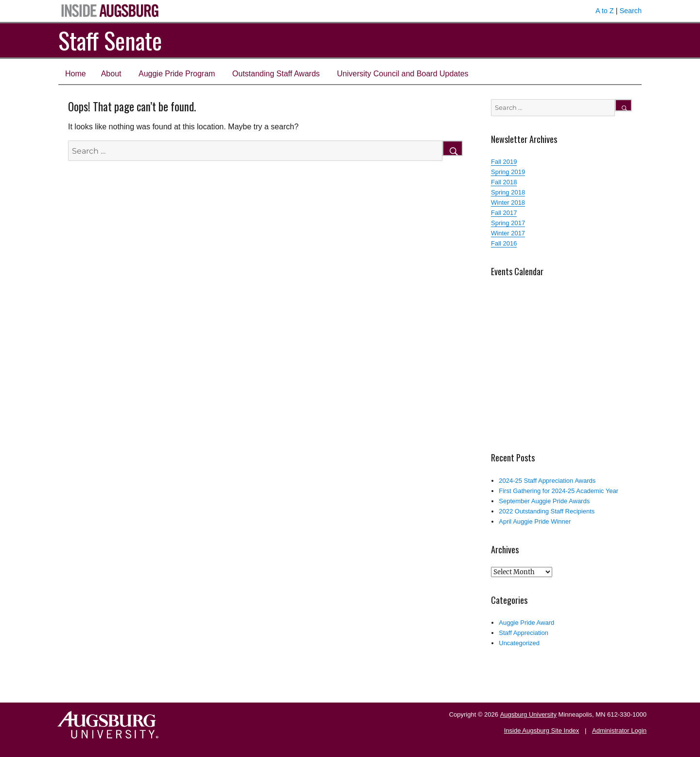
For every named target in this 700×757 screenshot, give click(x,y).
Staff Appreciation (524, 633)
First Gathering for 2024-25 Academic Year (559, 491)
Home (76, 74)
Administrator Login (619, 731)
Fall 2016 (504, 243)
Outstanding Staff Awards (276, 74)
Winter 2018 (508, 202)
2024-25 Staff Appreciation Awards (547, 481)
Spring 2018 (508, 192)
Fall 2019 (504, 162)
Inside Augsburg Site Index (542, 731)
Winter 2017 (508, 233)
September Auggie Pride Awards (544, 501)
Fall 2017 (504, 213)
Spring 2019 (508, 172)
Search (630, 11)
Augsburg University (528, 714)
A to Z (605, 11)
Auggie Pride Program (177, 74)
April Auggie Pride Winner (535, 521)
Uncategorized (519, 643)
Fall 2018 (504, 182)
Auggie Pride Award (526, 623)
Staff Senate (110, 40)
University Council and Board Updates (402, 74)
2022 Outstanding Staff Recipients (547, 511)
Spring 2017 (508, 223)
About (111, 74)
